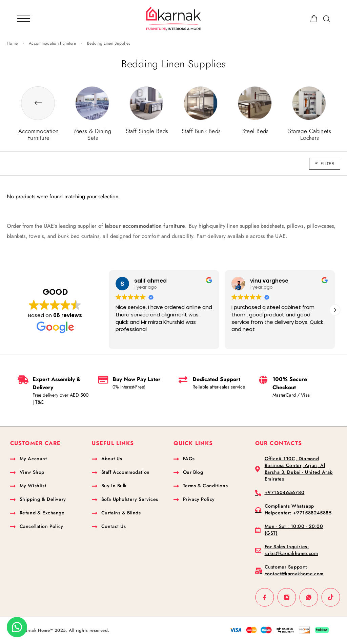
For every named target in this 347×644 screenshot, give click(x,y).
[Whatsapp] (309, 597)
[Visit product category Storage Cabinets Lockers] (309, 128)
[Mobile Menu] (24, 19)
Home (12, 43)
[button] (335, 310)
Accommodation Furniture (52, 43)
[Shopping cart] (314, 20)
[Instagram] (287, 597)
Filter (325, 164)
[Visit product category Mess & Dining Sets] (92, 128)
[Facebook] (265, 597)
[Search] (326, 19)
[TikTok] (331, 597)
